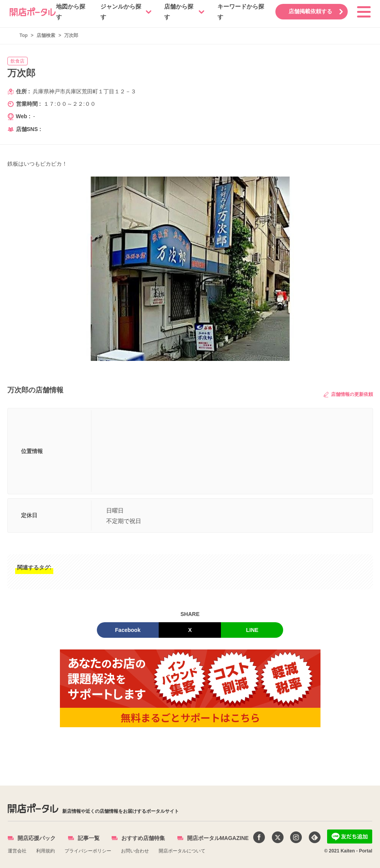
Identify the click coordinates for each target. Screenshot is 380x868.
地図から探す (71, 12)
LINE (252, 630)
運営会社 (17, 851)
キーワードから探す (240, 12)
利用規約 (46, 851)
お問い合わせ (135, 851)
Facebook (128, 630)
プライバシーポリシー (88, 851)
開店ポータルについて (182, 851)
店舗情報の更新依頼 (348, 395)
